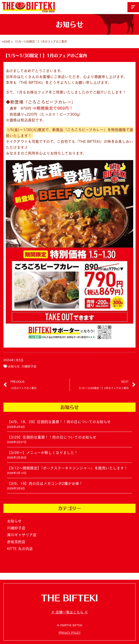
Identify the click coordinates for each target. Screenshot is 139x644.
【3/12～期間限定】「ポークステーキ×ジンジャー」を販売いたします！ (67, 468)
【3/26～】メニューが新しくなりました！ (42, 453)
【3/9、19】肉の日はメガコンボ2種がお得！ (45, 483)
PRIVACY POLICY (70, 632)
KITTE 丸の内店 (20, 549)
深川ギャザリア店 (22, 535)
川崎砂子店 (29, 366)
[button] (133, 7)
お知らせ (14, 366)
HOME (6, 41)
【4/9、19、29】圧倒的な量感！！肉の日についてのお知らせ (59, 422)
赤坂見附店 (16, 542)
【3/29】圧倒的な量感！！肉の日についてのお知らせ (52, 437)
